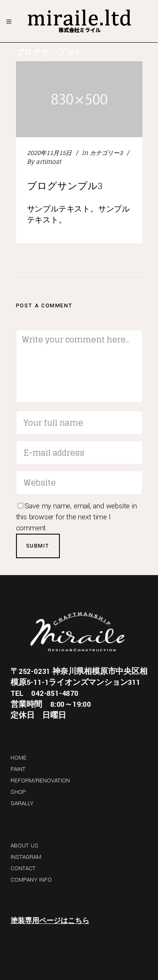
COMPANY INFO (31, 880)
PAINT (18, 769)
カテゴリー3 (106, 153)
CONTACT (23, 868)
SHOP (18, 792)
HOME (19, 758)
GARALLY (22, 803)
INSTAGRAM (26, 857)
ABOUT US (24, 846)
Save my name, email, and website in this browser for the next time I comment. (76, 517)
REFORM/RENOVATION (40, 780)
